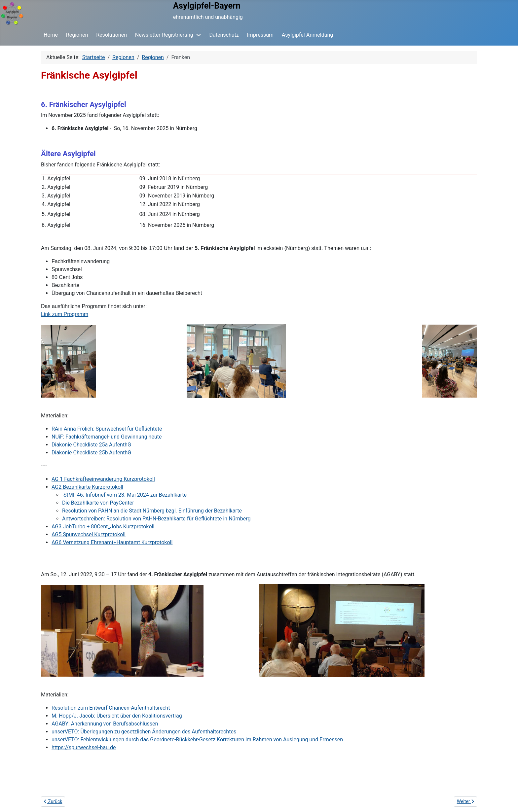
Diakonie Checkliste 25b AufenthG (91, 453)
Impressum (260, 35)
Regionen (77, 35)
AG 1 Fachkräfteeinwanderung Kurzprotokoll (103, 479)
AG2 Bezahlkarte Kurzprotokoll (87, 487)
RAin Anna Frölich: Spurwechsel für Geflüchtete (107, 429)
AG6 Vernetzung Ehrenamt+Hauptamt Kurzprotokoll (112, 542)
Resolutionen (111, 35)
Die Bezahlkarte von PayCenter (98, 503)
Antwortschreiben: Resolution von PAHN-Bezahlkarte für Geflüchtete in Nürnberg (156, 519)
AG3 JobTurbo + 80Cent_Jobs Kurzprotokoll (103, 527)
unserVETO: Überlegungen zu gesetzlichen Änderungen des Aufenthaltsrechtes (144, 732)
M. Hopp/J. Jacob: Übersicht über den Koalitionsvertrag (117, 716)
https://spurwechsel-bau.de (84, 747)
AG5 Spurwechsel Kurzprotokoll (89, 534)
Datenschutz (224, 35)
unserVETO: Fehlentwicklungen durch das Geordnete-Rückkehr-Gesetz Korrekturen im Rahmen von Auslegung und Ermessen (197, 740)
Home (51, 35)
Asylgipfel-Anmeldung (308, 35)
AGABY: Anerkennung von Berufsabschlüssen (105, 724)
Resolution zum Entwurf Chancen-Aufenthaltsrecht (111, 708)
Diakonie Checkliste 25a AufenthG (91, 445)
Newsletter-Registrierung (164, 35)
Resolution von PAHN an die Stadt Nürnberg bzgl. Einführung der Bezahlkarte (152, 511)
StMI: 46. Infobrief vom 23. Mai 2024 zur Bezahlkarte (125, 495)
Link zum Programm (65, 314)
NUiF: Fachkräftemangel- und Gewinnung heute (107, 437)
